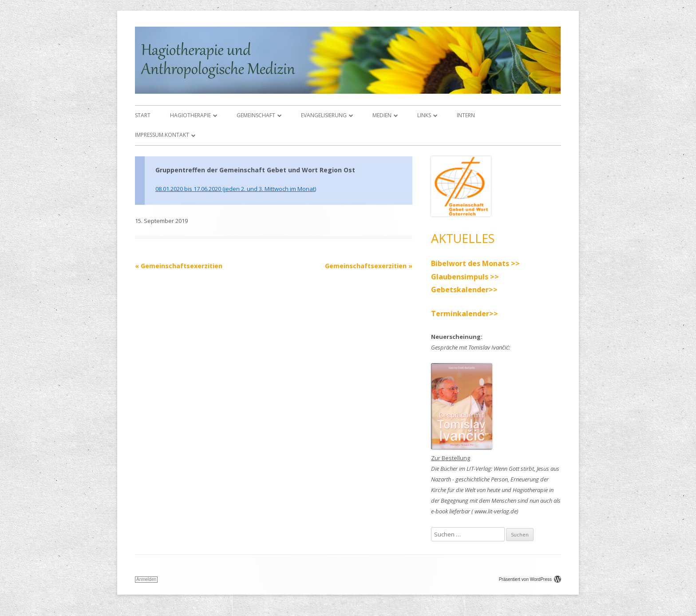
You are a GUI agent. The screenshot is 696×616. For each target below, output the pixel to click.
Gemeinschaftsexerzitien (179, 266)
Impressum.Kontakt (162, 135)
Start (143, 115)
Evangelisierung (324, 115)
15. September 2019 (161, 221)
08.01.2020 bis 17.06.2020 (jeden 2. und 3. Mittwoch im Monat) (236, 189)
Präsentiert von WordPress (530, 579)
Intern (466, 115)
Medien (382, 115)
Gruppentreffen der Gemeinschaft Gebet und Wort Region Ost (255, 170)
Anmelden (146, 579)
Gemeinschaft (256, 115)
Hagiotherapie (190, 115)
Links (424, 115)
